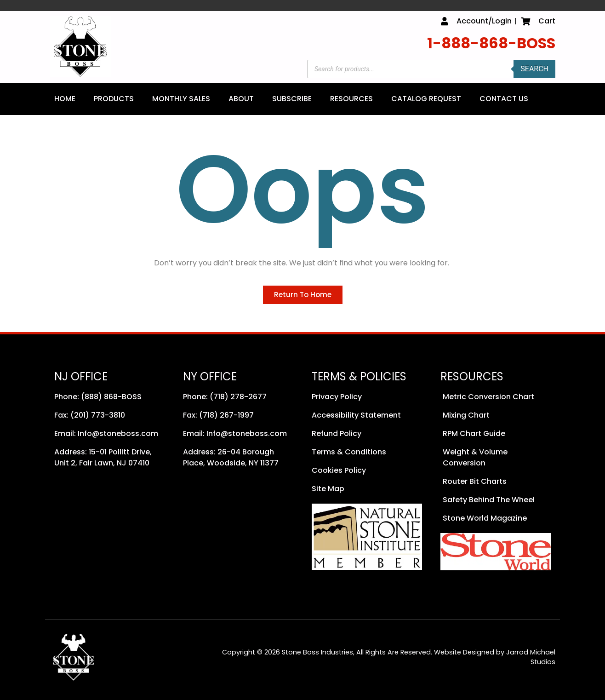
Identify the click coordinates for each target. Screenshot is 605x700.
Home (65, 99)
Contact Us (504, 99)
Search (534, 69)
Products (114, 99)
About (241, 99)
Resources (351, 99)
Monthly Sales (181, 99)
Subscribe (292, 99)
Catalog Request (426, 99)
